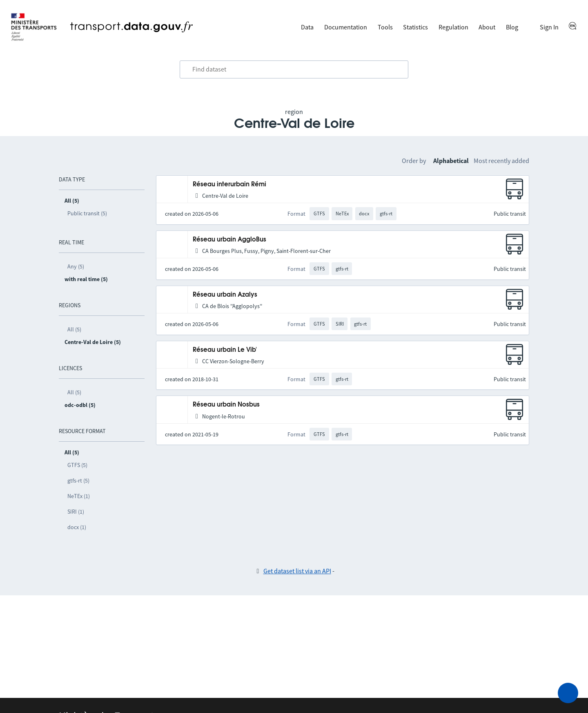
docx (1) (77, 527)
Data (307, 27)
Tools (385, 27)
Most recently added (501, 161)
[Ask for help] (568, 693)
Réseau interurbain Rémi (229, 184)
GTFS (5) (77, 465)
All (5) (74, 329)
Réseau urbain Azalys (225, 295)
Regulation (453, 27)
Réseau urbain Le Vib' (225, 350)
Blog (512, 27)
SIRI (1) (76, 512)
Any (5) (76, 266)
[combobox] (294, 69)
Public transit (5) (87, 213)
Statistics (415, 27)
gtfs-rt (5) (78, 481)
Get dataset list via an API (297, 571)
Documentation (346, 27)
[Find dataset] (294, 69)
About (487, 27)
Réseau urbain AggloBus (229, 240)
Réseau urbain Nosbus (226, 405)
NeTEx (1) (79, 496)
